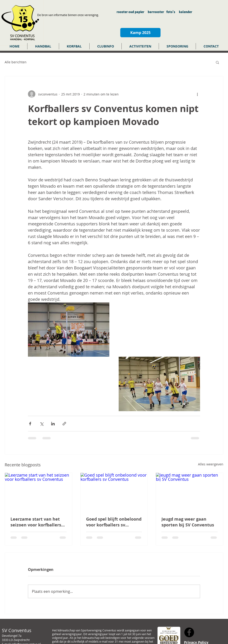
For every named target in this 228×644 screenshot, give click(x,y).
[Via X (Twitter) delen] (42, 424)
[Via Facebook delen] (30, 424)
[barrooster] (156, 12)
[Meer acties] (197, 94)
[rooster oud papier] (130, 12)
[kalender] (186, 12)
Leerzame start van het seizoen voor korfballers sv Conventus (36, 522)
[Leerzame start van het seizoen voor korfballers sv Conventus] (39, 492)
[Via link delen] (64, 424)
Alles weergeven (211, 464)
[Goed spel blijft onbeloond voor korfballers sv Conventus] (114, 492)
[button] (43, 46)
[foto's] (171, 12)
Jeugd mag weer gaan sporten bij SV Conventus (188, 522)
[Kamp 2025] (140, 33)
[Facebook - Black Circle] (189, 632)
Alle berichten (16, 62)
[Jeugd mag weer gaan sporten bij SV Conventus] (189, 492)
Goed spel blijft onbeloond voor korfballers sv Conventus (114, 522)
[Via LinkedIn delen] (53, 424)
